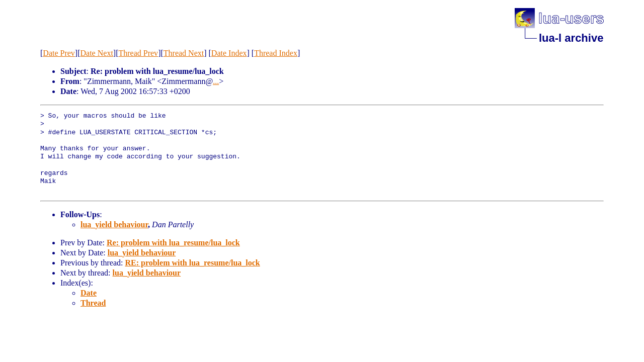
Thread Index (276, 53)
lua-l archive (571, 38)
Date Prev (59, 53)
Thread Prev (138, 53)
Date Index (229, 53)
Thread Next (184, 53)
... (216, 81)
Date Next (97, 53)
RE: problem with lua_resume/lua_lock (192, 263)
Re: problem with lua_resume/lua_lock (173, 243)
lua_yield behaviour (114, 224)
